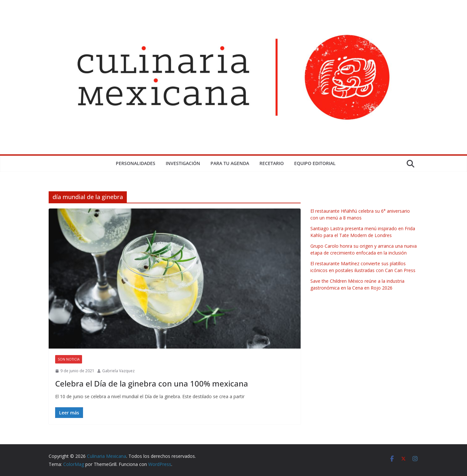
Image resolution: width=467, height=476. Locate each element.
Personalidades (136, 163)
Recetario (272, 163)
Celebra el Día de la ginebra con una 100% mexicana (152, 383)
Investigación (183, 163)
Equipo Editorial (315, 163)
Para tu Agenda (230, 163)
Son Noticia (69, 359)
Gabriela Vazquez (118, 371)
